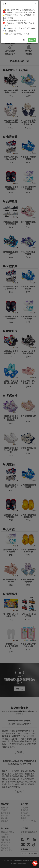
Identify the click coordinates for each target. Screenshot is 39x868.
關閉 (24, 40)
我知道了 (32, 40)
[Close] (36, 4)
